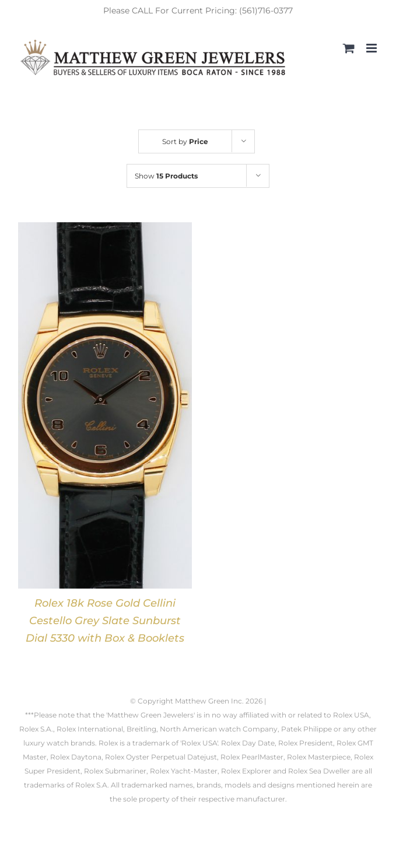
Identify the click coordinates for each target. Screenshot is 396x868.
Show (166, 176)
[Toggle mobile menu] (372, 48)
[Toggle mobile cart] (349, 48)
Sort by (185, 141)
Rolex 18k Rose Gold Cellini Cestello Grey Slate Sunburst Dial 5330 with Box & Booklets (105, 621)
